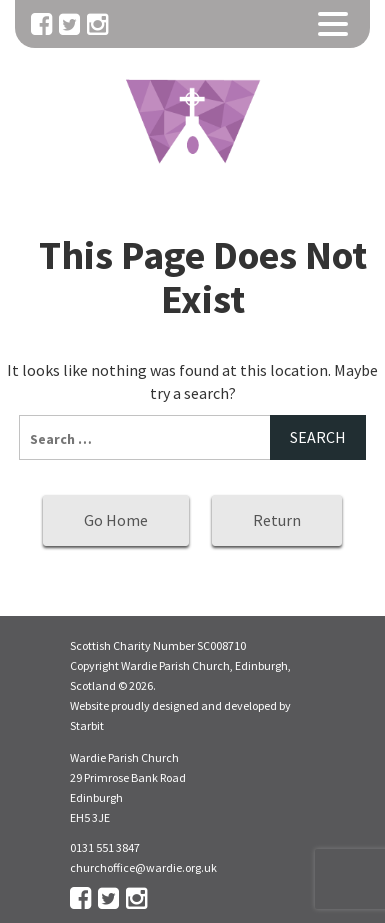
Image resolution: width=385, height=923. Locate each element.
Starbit (87, 725)
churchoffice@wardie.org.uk (143, 867)
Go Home (116, 520)
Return (277, 520)
